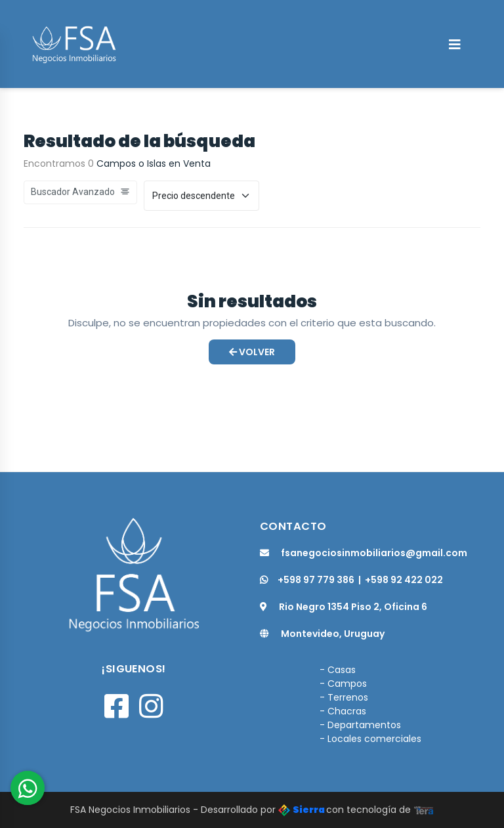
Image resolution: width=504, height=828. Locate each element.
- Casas (338, 670)
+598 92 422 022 (404, 580)
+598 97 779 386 (307, 580)
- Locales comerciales (370, 739)
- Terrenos (344, 697)
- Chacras (343, 711)
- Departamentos (360, 725)
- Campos (343, 684)
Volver (252, 352)
